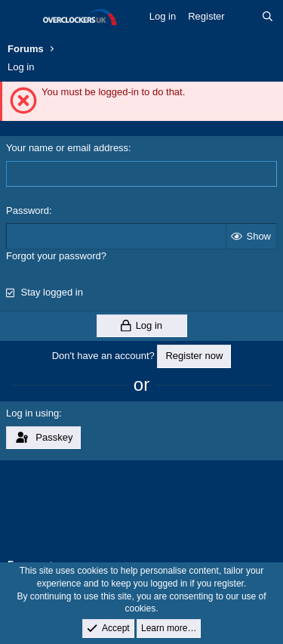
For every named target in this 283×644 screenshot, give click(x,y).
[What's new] (243, 17)
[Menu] (21, 17)
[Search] (268, 17)
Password (28, 211)
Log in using (32, 413)
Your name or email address (67, 148)
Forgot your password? (56, 256)
